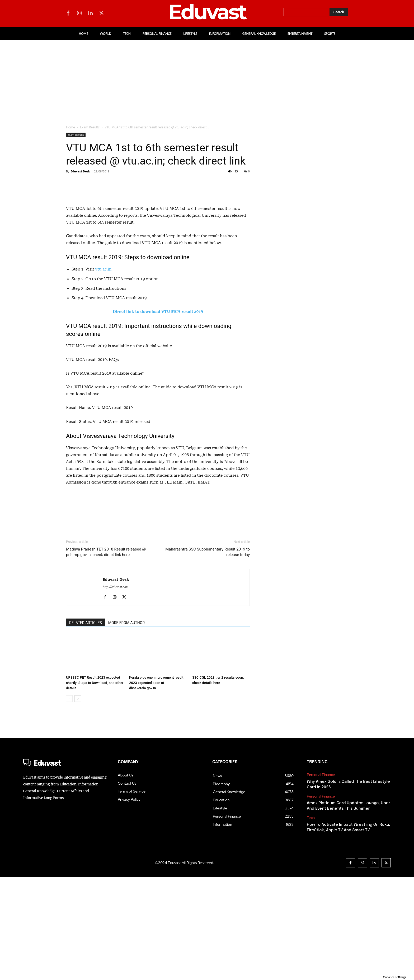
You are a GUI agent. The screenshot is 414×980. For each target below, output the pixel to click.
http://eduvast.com (116, 690)
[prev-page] (69, 802)
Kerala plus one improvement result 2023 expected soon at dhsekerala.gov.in (156, 786)
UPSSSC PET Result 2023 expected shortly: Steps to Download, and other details (95, 786)
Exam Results (90, 127)
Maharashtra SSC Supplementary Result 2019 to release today (208, 655)
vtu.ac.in (103, 373)
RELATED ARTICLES (86, 726)
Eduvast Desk (80, 171)
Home (70, 127)
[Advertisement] (207, 80)
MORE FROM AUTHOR (126, 726)
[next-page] (78, 802)
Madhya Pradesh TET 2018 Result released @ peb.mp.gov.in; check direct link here (106, 655)
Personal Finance (321, 878)
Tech (311, 921)
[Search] (339, 12)
